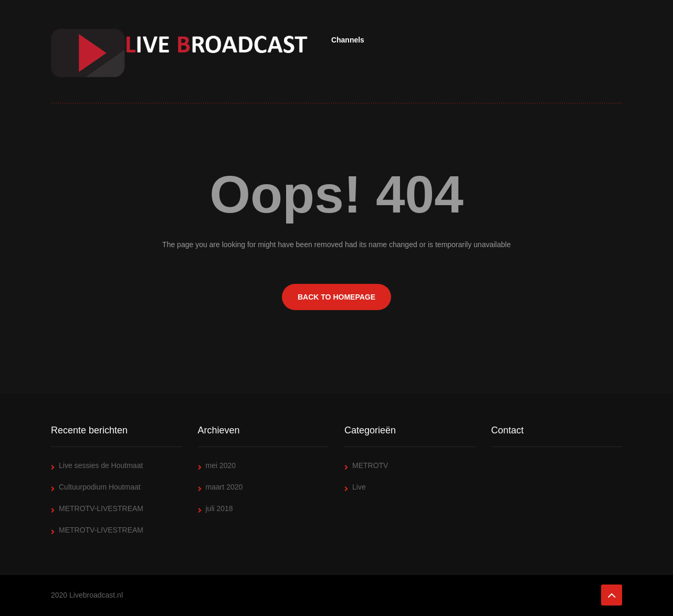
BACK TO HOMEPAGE (336, 297)
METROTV (370, 465)
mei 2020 (221, 465)
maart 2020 (224, 487)
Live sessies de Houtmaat (101, 465)
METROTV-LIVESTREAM (101, 508)
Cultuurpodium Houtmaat (100, 487)
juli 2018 (219, 508)
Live (359, 487)
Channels (348, 40)
